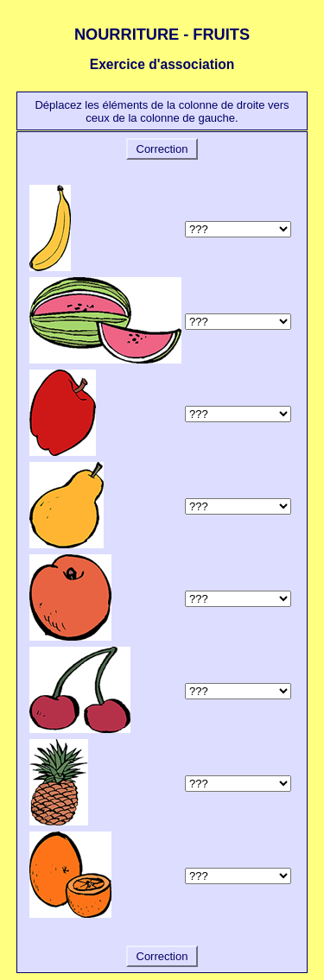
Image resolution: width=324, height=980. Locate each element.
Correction (162, 149)
